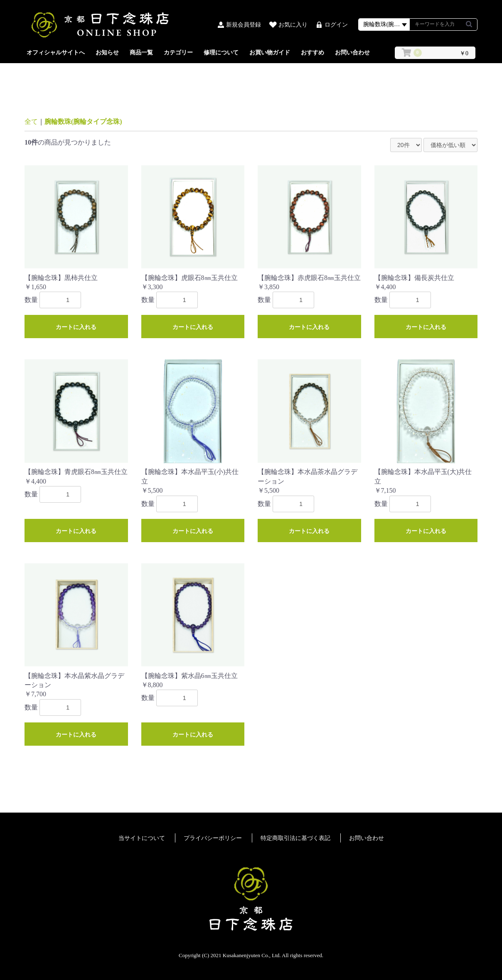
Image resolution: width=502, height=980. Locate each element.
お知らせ (107, 53)
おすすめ (313, 53)
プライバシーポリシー (213, 838)
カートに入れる (76, 327)
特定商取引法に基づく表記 (295, 838)
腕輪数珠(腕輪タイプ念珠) (83, 122)
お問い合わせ (352, 53)
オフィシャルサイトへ (56, 53)
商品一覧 (141, 53)
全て (31, 122)
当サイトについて (142, 838)
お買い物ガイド (270, 53)
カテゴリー (178, 53)
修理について (221, 53)
